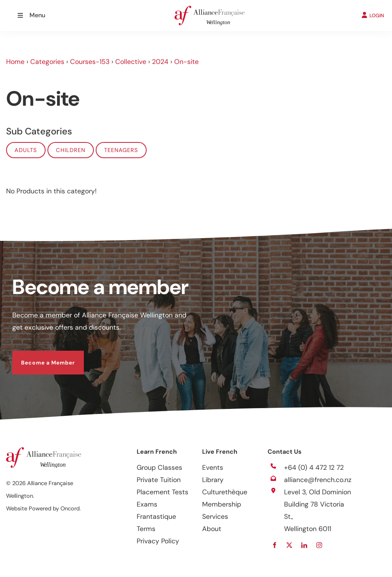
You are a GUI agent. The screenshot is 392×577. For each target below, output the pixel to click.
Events (213, 467)
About (212, 529)
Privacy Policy (158, 541)
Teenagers (121, 150)
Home (15, 62)
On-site (186, 62)
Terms (146, 529)
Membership (222, 504)
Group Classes (159, 467)
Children (71, 150)
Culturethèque (225, 492)
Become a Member (39, 357)
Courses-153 (90, 62)
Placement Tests (163, 492)
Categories (47, 62)
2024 (160, 62)
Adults (26, 150)
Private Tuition (159, 480)
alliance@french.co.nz (318, 480)
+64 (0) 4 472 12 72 (314, 467)
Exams (147, 504)
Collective (131, 62)
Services (215, 517)
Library (213, 480)
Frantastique (156, 517)
